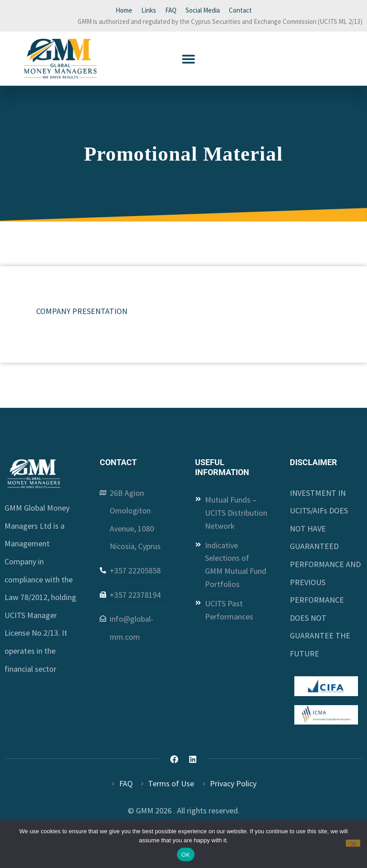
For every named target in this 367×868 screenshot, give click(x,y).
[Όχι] (353, 843)
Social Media (203, 10)
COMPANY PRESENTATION (82, 311)
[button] (188, 59)
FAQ (171, 10)
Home (124, 10)
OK (186, 855)
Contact (240, 10)
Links (149, 10)
